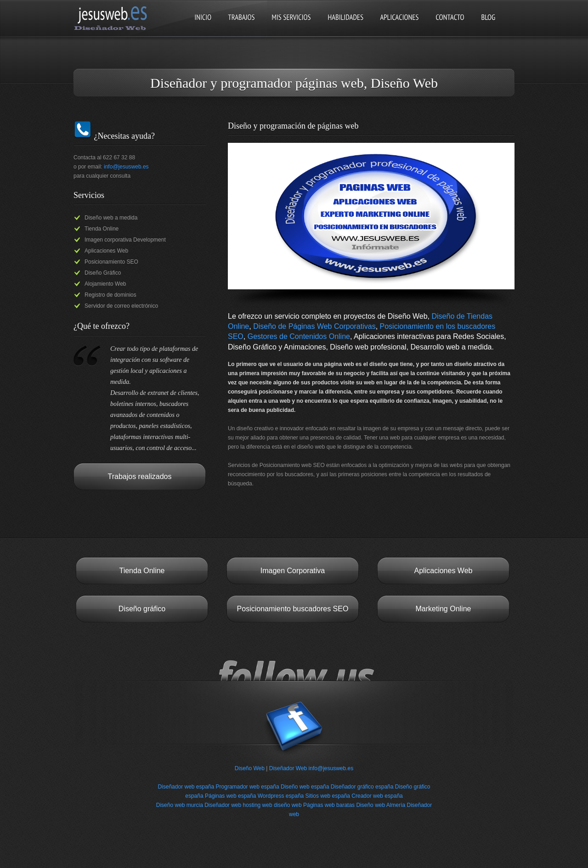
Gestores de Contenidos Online (299, 336)
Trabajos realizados (139, 476)
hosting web (258, 805)
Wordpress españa (281, 796)
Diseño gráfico (142, 609)
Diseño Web (250, 768)
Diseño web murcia (180, 805)
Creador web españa (377, 796)
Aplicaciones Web (444, 571)
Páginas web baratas (329, 805)
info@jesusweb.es (126, 167)
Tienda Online (142, 571)
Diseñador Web (288, 768)
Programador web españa (248, 787)
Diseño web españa (305, 787)
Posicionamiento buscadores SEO (293, 609)
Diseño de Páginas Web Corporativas (314, 326)
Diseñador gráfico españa (362, 787)
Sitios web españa (328, 796)
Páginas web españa (230, 796)
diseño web (288, 805)
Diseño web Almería (381, 805)
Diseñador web (223, 805)
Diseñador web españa (186, 787)
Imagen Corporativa (293, 571)
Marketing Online (444, 609)
